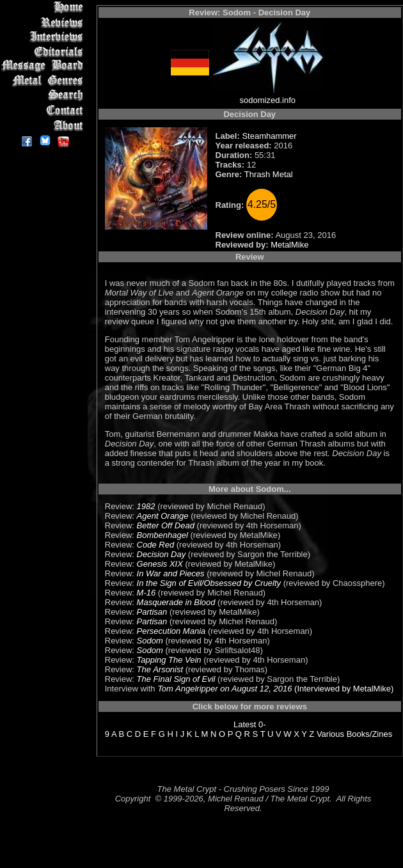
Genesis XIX (160, 564)
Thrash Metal (269, 174)
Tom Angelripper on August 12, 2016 (225, 689)
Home (44, 7)
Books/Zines (370, 734)
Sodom (150, 641)
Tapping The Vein (169, 660)
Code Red (156, 545)
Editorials (44, 51)
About (44, 125)
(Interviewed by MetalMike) (343, 689)
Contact (44, 110)
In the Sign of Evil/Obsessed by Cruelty (209, 583)
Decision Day (162, 554)
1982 (146, 506)
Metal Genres (44, 81)
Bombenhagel (162, 535)
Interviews (44, 37)
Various (330, 734)
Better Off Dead (166, 525)
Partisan (152, 612)
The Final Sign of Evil (176, 679)
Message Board (44, 66)
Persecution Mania (171, 631)
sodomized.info (268, 100)
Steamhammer (269, 136)
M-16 (146, 593)
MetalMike (289, 245)
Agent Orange (163, 516)
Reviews (44, 22)
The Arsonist (160, 669)
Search (44, 96)
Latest (245, 724)
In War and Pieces (171, 573)
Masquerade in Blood (176, 602)
